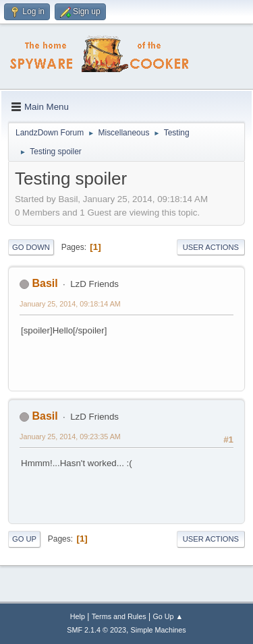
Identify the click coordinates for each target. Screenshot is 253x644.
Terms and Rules (119, 616)
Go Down (31, 247)
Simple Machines (159, 630)
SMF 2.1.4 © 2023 (96, 630)
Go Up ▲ (168, 616)
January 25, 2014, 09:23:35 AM (70, 437)
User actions (211, 247)
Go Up (24, 539)
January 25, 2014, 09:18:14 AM (70, 304)
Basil (45, 283)
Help (78, 616)
